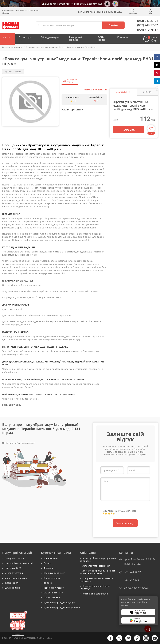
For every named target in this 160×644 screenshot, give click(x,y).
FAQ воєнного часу (53, 593)
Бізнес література (14, 573)
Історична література (16, 578)
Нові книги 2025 (13, 568)
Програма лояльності (54, 573)
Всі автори (25, 37)
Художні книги (12, 583)
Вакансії (48, 583)
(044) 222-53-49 (132, 572)
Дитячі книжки (12, 588)
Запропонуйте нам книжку (96, 566)
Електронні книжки (75, 39)
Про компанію (51, 558)
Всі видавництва (50, 37)
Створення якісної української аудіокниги (97, 580)
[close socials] (157, 89)
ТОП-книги (101, 39)
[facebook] (109, 640)
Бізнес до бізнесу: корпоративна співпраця (98, 560)
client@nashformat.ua (136, 588)
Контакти (123, 37)
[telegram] (127, 640)
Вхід (150, 13)
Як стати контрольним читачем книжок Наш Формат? (97, 572)
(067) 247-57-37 (147, 25)
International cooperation (95, 594)
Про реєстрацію (52, 578)
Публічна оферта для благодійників (62, 608)
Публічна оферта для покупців (59, 603)
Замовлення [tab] (123, 92)
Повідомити (128, 130)
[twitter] (118, 640)
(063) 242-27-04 (147, 21)
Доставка (48, 568)
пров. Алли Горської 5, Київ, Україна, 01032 (140, 561)
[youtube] (153, 640)
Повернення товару (54, 588)
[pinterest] (136, 640)
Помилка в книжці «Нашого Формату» (95, 587)
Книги (6, 37)
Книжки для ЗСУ (52, 598)
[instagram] (144, 640)
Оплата (47, 563)
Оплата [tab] (147, 92)
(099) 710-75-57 (147, 30)
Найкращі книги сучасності (19, 563)
